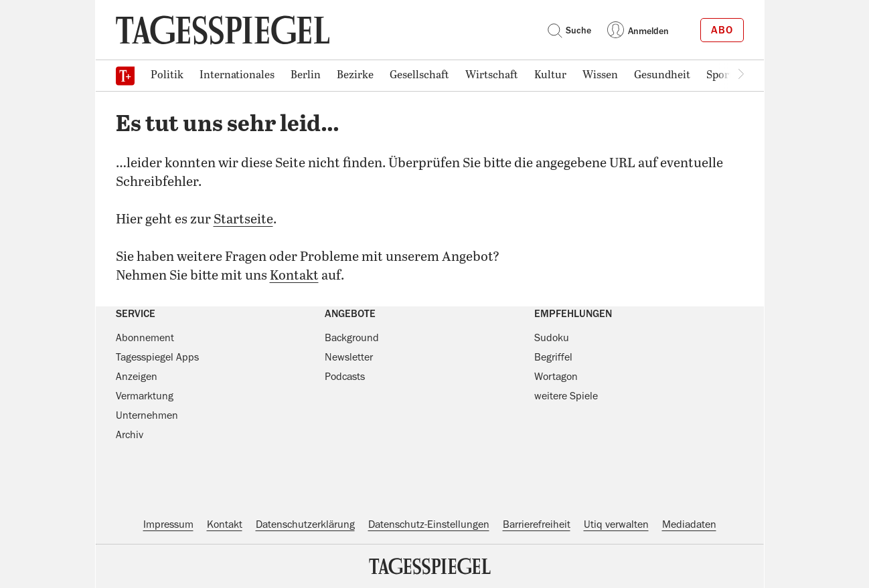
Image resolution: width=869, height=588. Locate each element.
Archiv (130, 435)
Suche (569, 30)
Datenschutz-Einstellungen (429, 524)
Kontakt (294, 276)
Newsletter (349, 357)
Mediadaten (689, 524)
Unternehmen (147, 415)
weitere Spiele (566, 396)
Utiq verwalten (616, 524)
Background (352, 338)
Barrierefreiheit (537, 524)
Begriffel (553, 357)
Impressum (168, 524)
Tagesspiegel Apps (157, 357)
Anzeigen (137, 377)
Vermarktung (145, 396)
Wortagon (556, 377)
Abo (722, 30)
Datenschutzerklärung (305, 524)
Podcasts (345, 377)
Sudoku (552, 338)
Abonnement (145, 338)
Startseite (243, 220)
